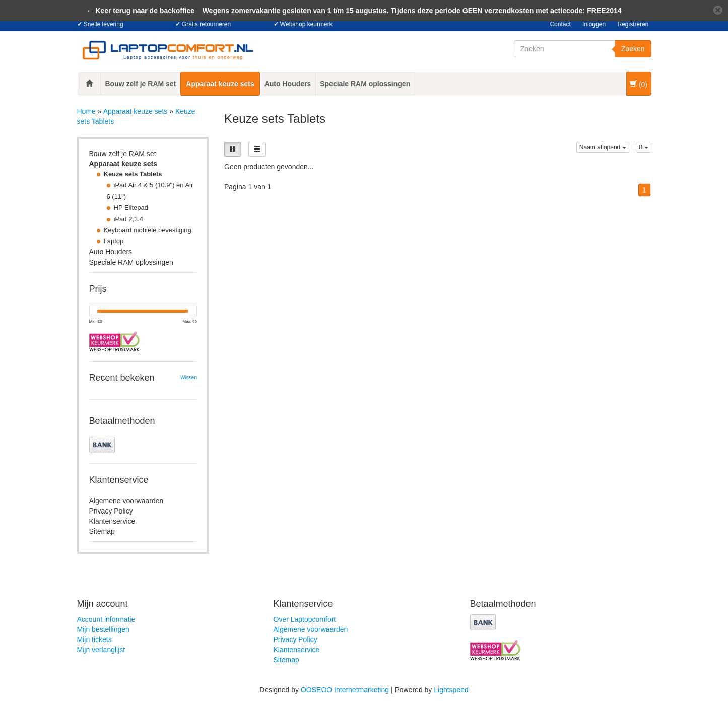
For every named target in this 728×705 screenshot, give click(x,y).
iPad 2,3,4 (129, 219)
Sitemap (102, 531)
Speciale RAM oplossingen (365, 84)
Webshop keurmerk (306, 24)
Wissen (189, 378)
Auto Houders (288, 84)
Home (86, 111)
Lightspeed (451, 690)
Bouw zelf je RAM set (141, 84)
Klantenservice (112, 521)
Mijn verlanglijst (101, 650)
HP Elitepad (131, 207)
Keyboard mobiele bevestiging (148, 230)
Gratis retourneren (206, 24)
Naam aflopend (603, 147)
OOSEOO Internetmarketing (345, 690)
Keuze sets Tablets (133, 174)
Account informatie (106, 619)
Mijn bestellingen (103, 629)
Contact (560, 24)
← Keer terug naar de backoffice (140, 11)
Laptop (114, 241)
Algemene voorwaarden (126, 501)
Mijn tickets (94, 639)
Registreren (633, 24)
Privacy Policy (111, 511)
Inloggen (594, 24)
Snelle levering (104, 24)
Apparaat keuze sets (220, 84)
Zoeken (633, 49)
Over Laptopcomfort (305, 619)
